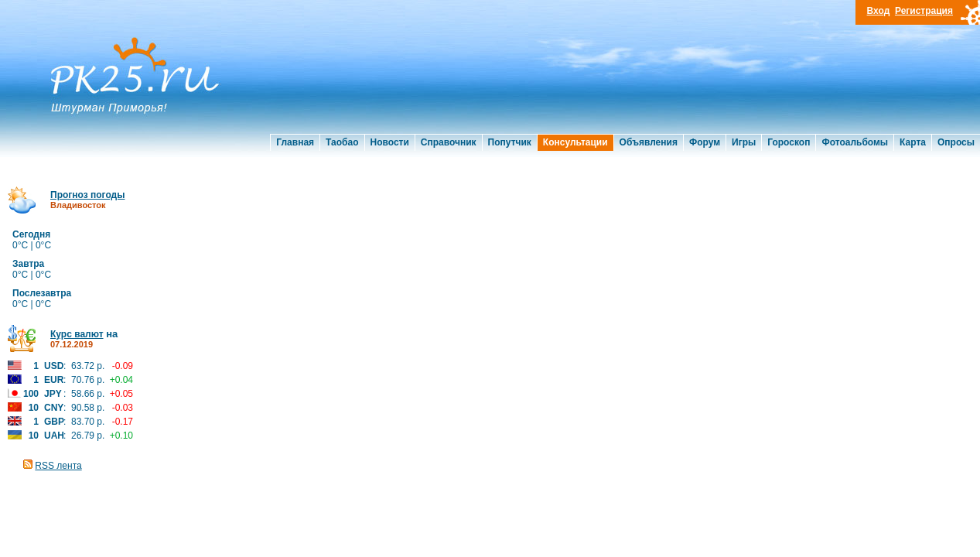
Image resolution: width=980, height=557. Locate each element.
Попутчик (510, 142)
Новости (390, 142)
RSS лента (58, 466)
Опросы (956, 142)
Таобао (342, 142)
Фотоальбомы (855, 142)
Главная (295, 142)
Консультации (575, 142)
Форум (705, 142)
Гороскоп (789, 142)
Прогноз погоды (87, 195)
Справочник (449, 142)
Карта (913, 142)
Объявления (649, 142)
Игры (744, 142)
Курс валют (77, 334)
